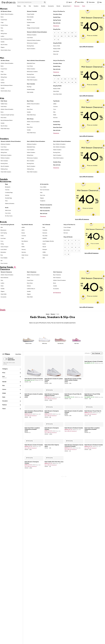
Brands (53, 314)
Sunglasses (43, 201)
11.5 (62, 82)
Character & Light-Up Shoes (7, 115)
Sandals (43, 6)
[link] (34, 380)
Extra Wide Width (57, 94)
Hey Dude (45, 236)
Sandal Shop (57, 17)
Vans (23, 258)
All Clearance (57, 293)
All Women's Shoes (6, 11)
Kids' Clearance (58, 272)
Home (48, 314)
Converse (55, 107)
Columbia (45, 230)
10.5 (76, 36)
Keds (23, 238)
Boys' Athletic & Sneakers (59, 144)
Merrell (44, 247)
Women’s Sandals (32, 11)
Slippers (3, 47)
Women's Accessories (46, 205)
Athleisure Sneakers (32, 35)
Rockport (45, 249)
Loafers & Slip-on (31, 289)
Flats (2, 28)
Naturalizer (3, 252)
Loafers (2, 36)
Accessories (56, 122)
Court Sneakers (31, 150)
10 (72, 36)
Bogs (44, 227)
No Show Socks (9, 216)
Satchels (7, 195)
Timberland (45, 255)
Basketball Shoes (31, 63)
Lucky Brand (4, 249)
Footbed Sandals (31, 22)
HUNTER (45, 238)
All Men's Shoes (5, 60)
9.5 (69, 36)
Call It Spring (4, 233)
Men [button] (25, 6)
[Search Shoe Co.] (30, 2)
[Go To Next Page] (66, 563)
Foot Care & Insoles (45, 190)
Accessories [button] (51, 6)
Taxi (1, 261)
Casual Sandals (31, 14)
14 (72, 82)
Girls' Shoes (30, 119)
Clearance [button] (77, 6)
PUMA (55, 115)
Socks (7, 208)
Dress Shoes (4, 74)
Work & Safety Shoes (6, 50)
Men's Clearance (32, 272)
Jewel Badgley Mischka (48, 241)
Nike (54, 112)
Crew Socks (8, 213)
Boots (2, 17)
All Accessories (44, 184)
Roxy (2, 255)
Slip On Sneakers (57, 155)
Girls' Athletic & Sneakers (59, 147)
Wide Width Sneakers (32, 80)
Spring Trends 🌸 (67, 6)
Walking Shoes (4, 169)
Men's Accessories (45, 208)
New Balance (25, 241)
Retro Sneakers (4, 161)
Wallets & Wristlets (10, 204)
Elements (45, 233)
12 (58, 40)
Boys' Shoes (30, 101)
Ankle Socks (8, 210)
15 (76, 82)
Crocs (55, 109)
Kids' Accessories (45, 211)
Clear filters (18, 354)
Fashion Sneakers (31, 69)
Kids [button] (30, 6)
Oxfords (3, 83)
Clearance (56, 26)
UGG (44, 258)
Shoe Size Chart (58, 127)
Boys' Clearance (57, 275)
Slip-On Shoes (4, 45)
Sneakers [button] (36, 6)
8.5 (62, 36)
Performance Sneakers (32, 43)
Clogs (2, 22)
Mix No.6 (66, 233)
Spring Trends (57, 20)
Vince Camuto (4, 263)
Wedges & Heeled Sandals (33, 28)
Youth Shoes (4, 107)
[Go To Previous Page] (62, 563)
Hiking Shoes (4, 34)
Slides (28, 25)
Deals (84, 6)
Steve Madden (4, 258)
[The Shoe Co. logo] (9, 2)
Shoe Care (43, 195)
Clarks (2, 236)
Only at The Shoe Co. (59, 11)
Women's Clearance (6, 272)
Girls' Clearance (57, 278)
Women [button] (19, 6)
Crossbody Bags (9, 193)
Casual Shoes (4, 20)
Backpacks (8, 187)
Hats (41, 193)
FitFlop (2, 244)
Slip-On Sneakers (31, 49)
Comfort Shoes (4, 25)
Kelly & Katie (67, 230)
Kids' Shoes (4, 101)
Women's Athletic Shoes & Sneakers (37, 32)
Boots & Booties (4, 278)
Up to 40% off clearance (86, 47)
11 (55, 40)
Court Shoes (30, 38)
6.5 (72, 33)
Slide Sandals (30, 92)
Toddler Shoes (4, 104)
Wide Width (56, 51)
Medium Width (57, 49)
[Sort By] (97, 353)
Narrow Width (57, 46)
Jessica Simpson (4, 247)
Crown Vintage (67, 227)
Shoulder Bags (8, 198)
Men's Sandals (31, 84)
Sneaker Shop (57, 162)
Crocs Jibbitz (43, 187)
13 (69, 82)
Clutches (7, 190)
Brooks (23, 233)
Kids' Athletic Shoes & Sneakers (62, 141)
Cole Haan (3, 238)
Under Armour (25, 255)
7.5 (55, 36)
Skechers (55, 118)
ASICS (23, 230)
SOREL (44, 252)
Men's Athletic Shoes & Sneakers (36, 60)
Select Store (11, 360)
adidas (55, 104)
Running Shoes (30, 46)
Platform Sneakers (5, 158)
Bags (6, 184)
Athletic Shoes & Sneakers (7, 14)
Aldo (2, 227)
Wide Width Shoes (5, 129)
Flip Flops (29, 20)
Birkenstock (3, 230)
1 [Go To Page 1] (64, 563)
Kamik (44, 244)
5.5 (65, 33)
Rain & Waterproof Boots (7, 39)
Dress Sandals (30, 17)
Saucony (24, 249)
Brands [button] (58, 6)
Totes (6, 201)
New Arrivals (57, 23)
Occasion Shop (57, 14)
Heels (2, 31)
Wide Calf (56, 54)
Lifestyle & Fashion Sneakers (34, 40)
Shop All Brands (68, 237)
